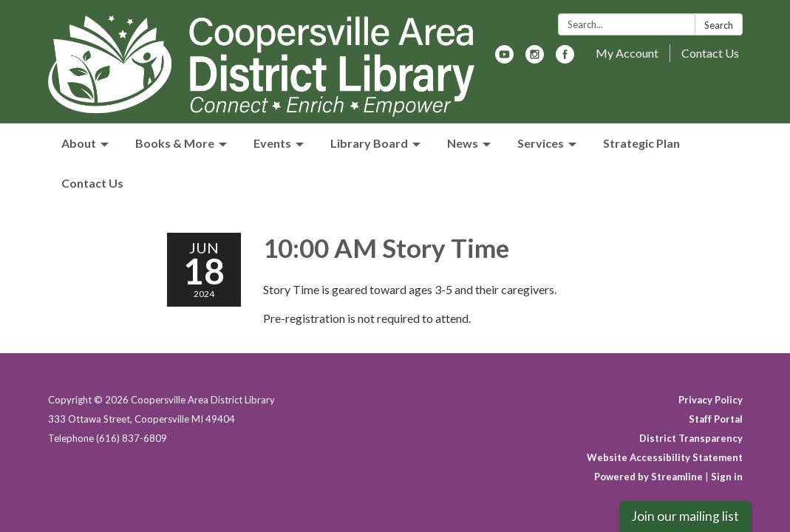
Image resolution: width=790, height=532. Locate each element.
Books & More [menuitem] (175, 143)
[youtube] (504, 59)
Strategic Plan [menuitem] (641, 143)
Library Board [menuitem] (369, 143)
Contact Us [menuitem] (92, 183)
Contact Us (710, 53)
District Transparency (691, 438)
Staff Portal (716, 419)
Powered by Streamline (648, 477)
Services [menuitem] (541, 143)
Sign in (727, 477)
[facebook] (565, 59)
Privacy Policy (711, 400)
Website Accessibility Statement (665, 457)
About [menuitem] (79, 143)
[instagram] (535, 59)
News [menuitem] (463, 143)
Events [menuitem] (272, 143)
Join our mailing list (685, 516)
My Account (627, 53)
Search (719, 25)
